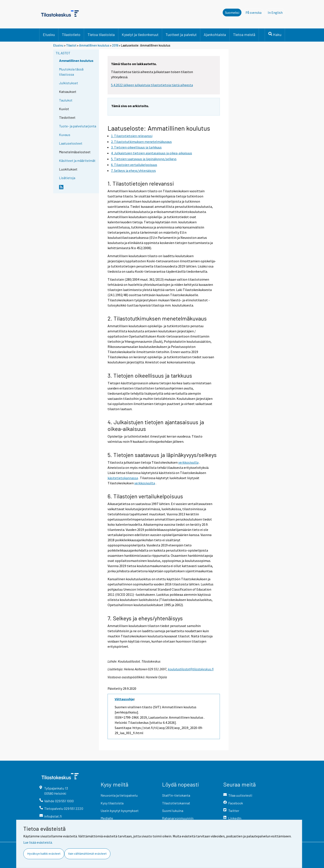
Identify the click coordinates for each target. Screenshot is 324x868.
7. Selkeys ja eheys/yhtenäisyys (145, 618)
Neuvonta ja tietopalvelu (119, 795)
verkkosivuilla (188, 462)
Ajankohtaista (215, 34)
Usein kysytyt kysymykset (120, 811)
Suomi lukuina (173, 811)
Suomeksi (232, 13)
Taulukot (66, 100)
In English (276, 12)
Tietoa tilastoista (101, 34)
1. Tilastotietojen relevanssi (141, 183)
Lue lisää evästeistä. (38, 842)
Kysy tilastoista (112, 803)
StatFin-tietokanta (176, 795)
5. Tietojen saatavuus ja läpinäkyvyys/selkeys (162, 455)
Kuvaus (65, 135)
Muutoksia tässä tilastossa (71, 72)
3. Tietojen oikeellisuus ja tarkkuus (150, 375)
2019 (115, 45)
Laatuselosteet (71, 143)
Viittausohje (124, 699)
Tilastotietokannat (176, 803)
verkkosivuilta (145, 483)
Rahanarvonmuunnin (178, 818)
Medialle (107, 818)
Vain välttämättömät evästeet (87, 854)
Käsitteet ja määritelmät (77, 160)
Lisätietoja (67, 178)
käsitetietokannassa (123, 478)
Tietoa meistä (244, 34)
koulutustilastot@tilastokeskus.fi (191, 669)
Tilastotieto (71, 34)
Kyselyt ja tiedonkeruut (140, 34)
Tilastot (71, 45)
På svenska (255, 12)
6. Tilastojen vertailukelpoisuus (145, 496)
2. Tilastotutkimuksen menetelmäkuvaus (157, 318)
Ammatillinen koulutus (94, 45)
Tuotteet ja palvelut (181, 34)
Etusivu (49, 34)
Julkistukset (69, 83)
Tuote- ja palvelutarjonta (78, 126)
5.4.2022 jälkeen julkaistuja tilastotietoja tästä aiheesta (152, 85)
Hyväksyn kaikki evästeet (44, 854)
